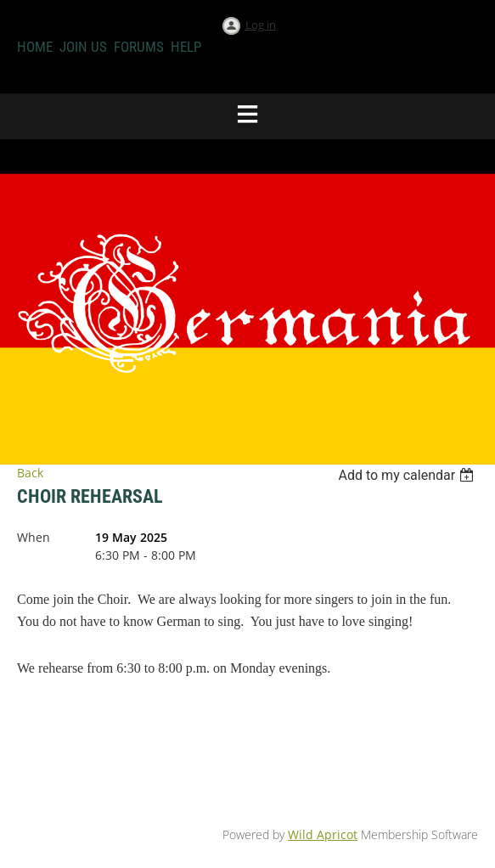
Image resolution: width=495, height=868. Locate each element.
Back (30, 473)
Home (35, 47)
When (34, 537)
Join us (83, 47)
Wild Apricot (323, 834)
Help (186, 47)
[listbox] (408, 475)
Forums (139, 47)
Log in (261, 25)
